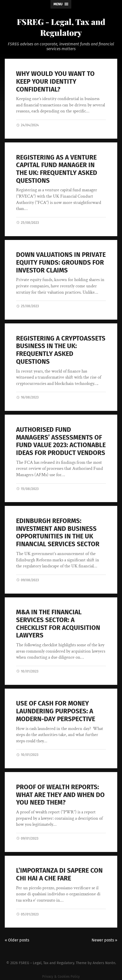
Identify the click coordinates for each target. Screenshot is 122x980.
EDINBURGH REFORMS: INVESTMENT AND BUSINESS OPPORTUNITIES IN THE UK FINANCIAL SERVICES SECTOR (58, 532)
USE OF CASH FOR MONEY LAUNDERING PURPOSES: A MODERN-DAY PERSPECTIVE (56, 711)
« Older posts (17, 940)
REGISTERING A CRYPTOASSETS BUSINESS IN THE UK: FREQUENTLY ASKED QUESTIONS (61, 350)
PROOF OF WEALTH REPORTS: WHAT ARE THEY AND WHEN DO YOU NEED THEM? (60, 795)
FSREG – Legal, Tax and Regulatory (46, 963)
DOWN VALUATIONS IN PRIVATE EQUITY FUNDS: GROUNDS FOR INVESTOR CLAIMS (61, 262)
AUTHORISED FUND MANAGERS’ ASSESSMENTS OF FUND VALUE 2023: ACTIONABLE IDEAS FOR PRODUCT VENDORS (61, 441)
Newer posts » (104, 940)
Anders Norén (104, 963)
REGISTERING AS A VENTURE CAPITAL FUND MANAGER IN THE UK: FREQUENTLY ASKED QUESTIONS (57, 169)
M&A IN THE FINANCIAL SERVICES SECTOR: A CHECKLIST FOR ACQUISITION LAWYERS (58, 624)
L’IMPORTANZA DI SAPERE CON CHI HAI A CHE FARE (59, 874)
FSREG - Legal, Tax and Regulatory (61, 27)
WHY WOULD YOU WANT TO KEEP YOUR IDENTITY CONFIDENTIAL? (55, 81)
